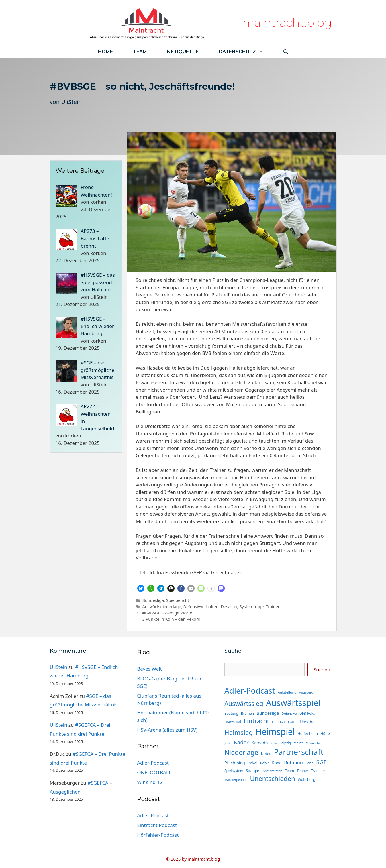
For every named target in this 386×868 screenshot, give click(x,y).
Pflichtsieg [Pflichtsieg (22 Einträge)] (235, 763)
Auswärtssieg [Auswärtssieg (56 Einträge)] (244, 703)
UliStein (71, 102)
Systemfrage (251, 607)
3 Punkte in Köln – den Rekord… (173, 619)
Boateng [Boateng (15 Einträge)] (231, 713)
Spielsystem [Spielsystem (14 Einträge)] (234, 771)
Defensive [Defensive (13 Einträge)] (289, 713)
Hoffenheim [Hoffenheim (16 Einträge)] (308, 733)
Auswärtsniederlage (162, 607)
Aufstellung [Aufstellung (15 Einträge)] (287, 692)
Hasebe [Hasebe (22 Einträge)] (307, 722)
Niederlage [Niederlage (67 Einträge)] (241, 752)
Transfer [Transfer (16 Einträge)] (318, 771)
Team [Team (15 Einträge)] (290, 771)
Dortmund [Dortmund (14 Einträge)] (233, 722)
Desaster (229, 607)
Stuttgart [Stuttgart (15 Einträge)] (253, 771)
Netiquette (183, 52)
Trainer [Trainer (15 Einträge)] (302, 771)
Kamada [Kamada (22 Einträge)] (259, 743)
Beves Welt (149, 669)
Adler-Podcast (153, 763)
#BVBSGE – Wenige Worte (167, 613)
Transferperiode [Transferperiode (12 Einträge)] (236, 780)
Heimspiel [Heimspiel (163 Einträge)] (275, 732)
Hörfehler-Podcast (158, 835)
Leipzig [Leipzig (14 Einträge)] (285, 743)
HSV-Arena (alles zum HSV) (167, 730)
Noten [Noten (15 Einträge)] (266, 754)
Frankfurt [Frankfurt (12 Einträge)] (279, 722)
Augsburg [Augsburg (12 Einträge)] (306, 692)
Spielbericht (178, 600)
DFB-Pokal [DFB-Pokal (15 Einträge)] (308, 713)
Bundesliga (153, 600)
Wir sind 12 (150, 782)
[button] (141, 588)
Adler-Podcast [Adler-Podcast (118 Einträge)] (250, 691)
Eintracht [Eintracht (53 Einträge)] (256, 721)
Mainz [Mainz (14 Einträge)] (298, 743)
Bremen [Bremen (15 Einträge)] (247, 713)
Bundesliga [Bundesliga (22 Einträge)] (268, 713)
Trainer (273, 607)
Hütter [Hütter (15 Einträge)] (326, 734)
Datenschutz (246, 52)
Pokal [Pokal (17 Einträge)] (252, 763)
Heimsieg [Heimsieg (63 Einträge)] (239, 732)
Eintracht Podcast (157, 825)
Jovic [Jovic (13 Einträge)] (228, 743)
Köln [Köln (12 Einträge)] (274, 743)
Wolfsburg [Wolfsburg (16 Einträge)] (307, 779)
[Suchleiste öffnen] (286, 52)
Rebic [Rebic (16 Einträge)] (265, 763)
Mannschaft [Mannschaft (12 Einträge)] (314, 743)
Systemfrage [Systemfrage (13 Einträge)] (273, 771)
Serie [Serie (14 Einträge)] (309, 763)
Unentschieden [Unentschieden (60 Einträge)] (272, 778)
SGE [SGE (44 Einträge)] (322, 762)
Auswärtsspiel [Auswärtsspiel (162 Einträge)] (293, 703)
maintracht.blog (287, 22)
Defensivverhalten (201, 607)
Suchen (322, 670)
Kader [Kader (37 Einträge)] (241, 742)
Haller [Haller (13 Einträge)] (293, 722)
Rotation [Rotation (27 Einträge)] (293, 762)
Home (105, 52)
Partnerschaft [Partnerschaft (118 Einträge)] (299, 752)
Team (140, 52)
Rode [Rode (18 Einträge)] (277, 763)
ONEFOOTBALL (154, 772)
